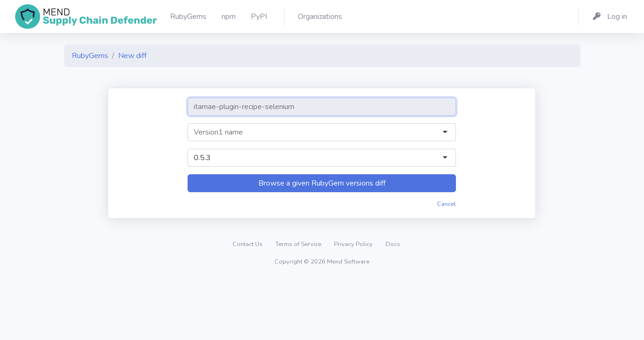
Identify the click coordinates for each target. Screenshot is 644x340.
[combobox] (313, 132)
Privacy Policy (354, 244)
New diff (132, 56)
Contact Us (248, 244)
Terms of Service (299, 244)
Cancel (447, 204)
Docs (393, 244)
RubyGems (90, 56)
